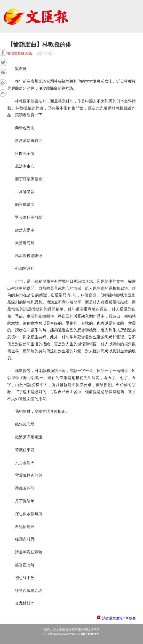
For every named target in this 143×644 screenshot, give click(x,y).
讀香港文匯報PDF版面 (119, 618)
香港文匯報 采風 (20, 53)
